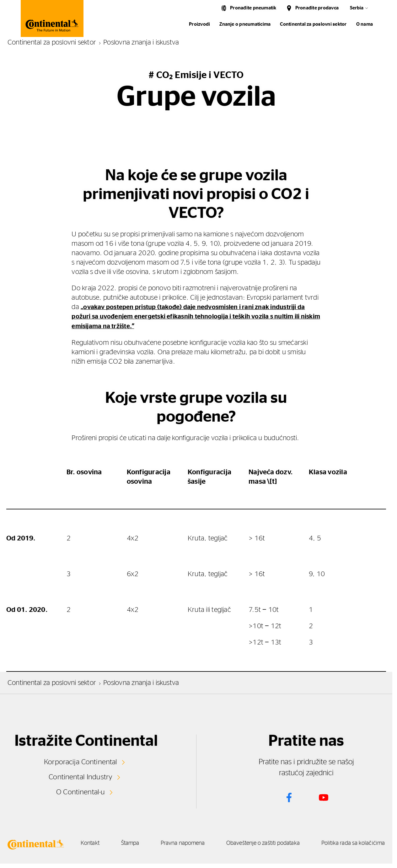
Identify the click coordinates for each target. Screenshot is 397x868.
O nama (365, 24)
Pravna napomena (233, 843)
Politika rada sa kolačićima (238, 850)
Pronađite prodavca (317, 8)
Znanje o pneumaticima (245, 24)
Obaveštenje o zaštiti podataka (323, 843)
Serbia (357, 8)
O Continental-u (80, 791)
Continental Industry (81, 776)
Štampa (170, 843)
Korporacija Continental (81, 761)
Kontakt (120, 843)
